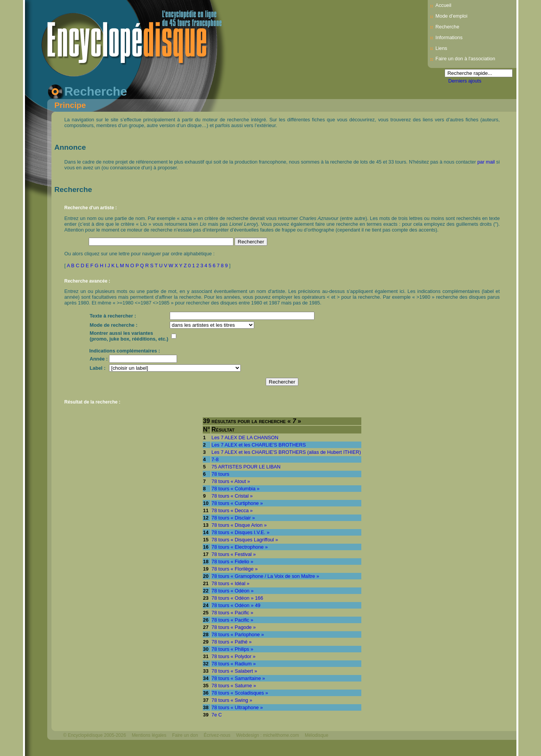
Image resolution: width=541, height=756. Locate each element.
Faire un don (185, 735)
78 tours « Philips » (232, 649)
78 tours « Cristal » (232, 496)
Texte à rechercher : (113, 316)
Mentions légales (149, 735)
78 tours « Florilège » (235, 569)
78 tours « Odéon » (233, 591)
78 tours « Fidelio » (232, 562)
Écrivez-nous (217, 735)
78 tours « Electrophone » (240, 547)
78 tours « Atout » (231, 481)
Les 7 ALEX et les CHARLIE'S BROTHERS (259, 445)
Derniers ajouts (465, 81)
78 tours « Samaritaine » (238, 678)
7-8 (215, 459)
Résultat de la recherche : (93, 402)
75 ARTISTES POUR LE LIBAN (246, 467)
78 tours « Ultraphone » (237, 707)
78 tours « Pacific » (232, 613)
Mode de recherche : (114, 325)
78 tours (220, 474)
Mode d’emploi (451, 16)
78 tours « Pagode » (234, 627)
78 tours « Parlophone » (238, 634)
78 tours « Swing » (232, 700)
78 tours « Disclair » (233, 518)
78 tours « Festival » (234, 554)
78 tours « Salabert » (234, 671)
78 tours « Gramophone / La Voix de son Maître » (265, 576)
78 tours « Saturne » (234, 686)
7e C (217, 715)
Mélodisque (317, 735)
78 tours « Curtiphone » (237, 503)
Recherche (447, 27)
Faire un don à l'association (465, 59)
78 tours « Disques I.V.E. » (241, 532)
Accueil (443, 5)
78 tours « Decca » (232, 510)
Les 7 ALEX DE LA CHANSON (245, 438)
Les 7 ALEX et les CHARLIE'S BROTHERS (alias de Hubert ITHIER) (286, 452)
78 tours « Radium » (234, 664)
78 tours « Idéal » (231, 583)
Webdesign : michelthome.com (268, 735)
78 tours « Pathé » (232, 642)
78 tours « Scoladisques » (240, 693)
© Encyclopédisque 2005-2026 (95, 735)
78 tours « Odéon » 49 (236, 605)
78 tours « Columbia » (236, 489)
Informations (449, 37)
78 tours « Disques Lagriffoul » (245, 540)
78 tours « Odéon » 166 (237, 598)
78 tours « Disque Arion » (239, 525)
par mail (486, 162)
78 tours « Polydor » (234, 656)
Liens (441, 48)
